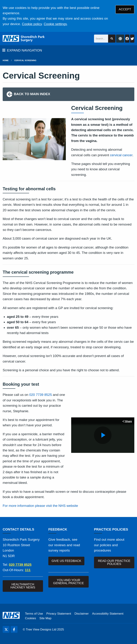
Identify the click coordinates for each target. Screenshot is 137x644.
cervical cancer (121, 155)
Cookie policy (32, 24)
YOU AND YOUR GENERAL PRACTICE (68, 582)
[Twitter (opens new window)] (6, 629)
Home (6, 60)
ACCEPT (125, 9)
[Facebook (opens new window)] (14, 629)
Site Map (45, 618)
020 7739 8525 (41, 395)
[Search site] (112, 39)
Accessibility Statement (108, 614)
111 (28, 570)
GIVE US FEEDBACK (66, 561)
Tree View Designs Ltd (41, 629)
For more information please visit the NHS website (40, 506)
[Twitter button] (132, 39)
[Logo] (24, 38)
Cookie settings (55, 24)
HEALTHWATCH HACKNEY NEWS (23, 586)
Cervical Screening (25, 60)
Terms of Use (34, 614)
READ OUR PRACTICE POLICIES (114, 562)
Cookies (31, 618)
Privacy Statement (59, 614)
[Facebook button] (127, 39)
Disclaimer (82, 614)
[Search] (101, 39)
